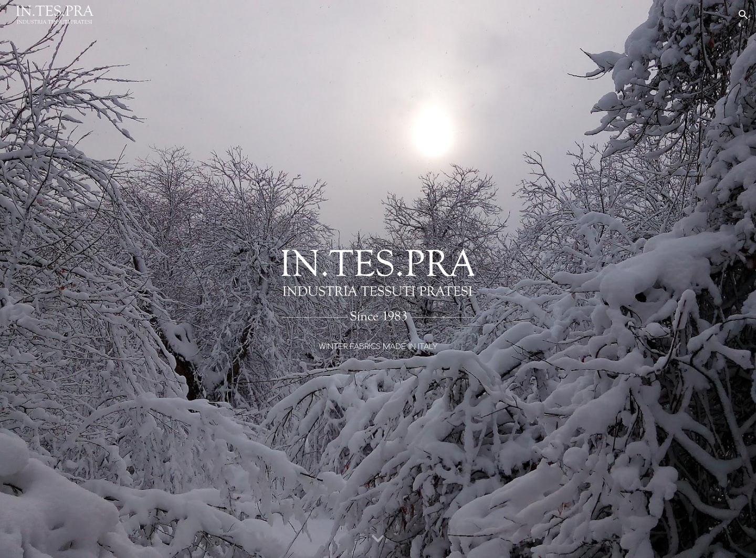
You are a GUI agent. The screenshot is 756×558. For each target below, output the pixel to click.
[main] (378, 346)
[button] (743, 15)
